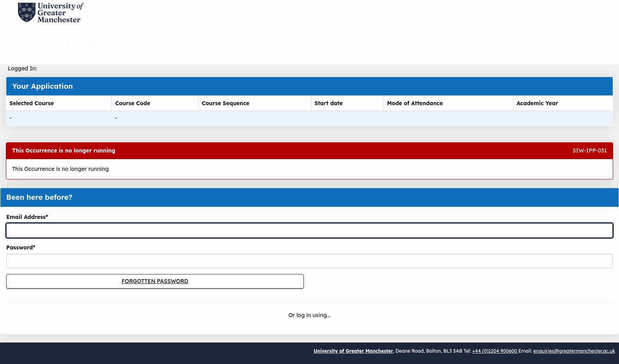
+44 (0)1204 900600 (495, 351)
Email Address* (27, 217)
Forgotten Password (155, 281)
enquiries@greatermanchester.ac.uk (574, 351)
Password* (21, 247)
